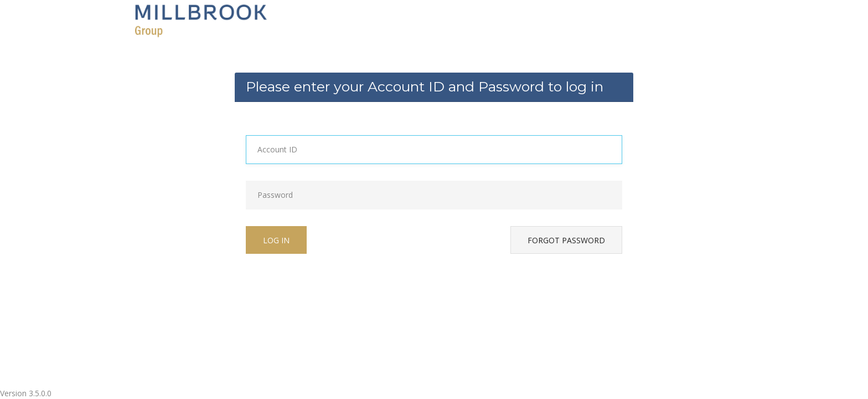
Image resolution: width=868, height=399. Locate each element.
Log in (276, 240)
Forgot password (566, 240)
